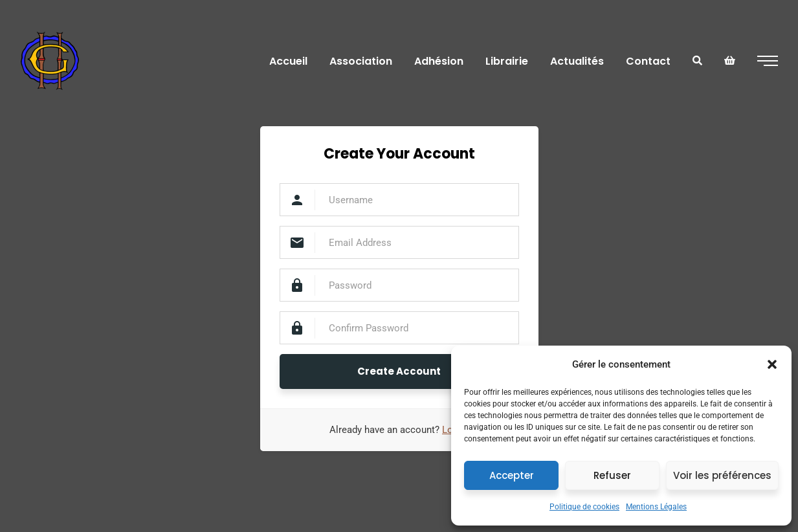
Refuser (612, 475)
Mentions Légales (656, 507)
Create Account (399, 371)
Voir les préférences (722, 475)
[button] (772, 364)
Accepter (512, 475)
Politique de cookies (584, 507)
